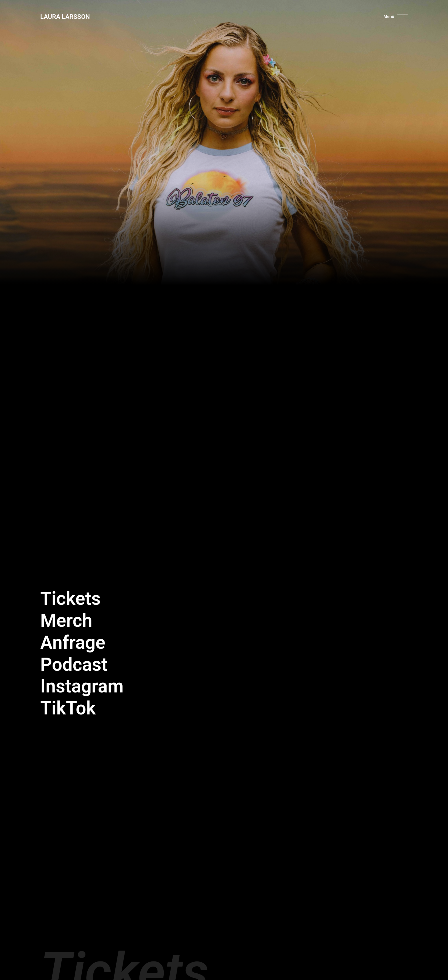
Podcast (74, 665)
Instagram (82, 686)
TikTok (68, 708)
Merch (66, 621)
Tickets (70, 599)
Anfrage (73, 643)
